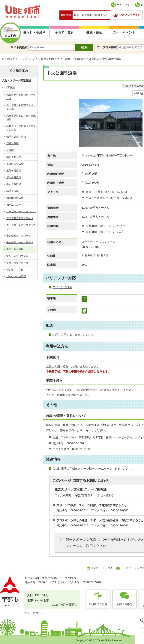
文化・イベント (124, 33)
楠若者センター (15, 157)
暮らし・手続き (34, 33)
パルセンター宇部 (16, 276)
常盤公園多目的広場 (17, 256)
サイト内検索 (19, 47)
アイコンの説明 (62, 287)
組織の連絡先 (124, 604)
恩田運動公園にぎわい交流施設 (21, 118)
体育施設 (94, 59)
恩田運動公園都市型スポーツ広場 (21, 107)
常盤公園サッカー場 (17, 263)
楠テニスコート (15, 205)
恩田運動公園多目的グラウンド (21, 227)
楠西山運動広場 (15, 198)
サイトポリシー (34, 613)
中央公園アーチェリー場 (20, 242)
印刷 (136, 93)
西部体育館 (12, 143)
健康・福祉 (94, 33)
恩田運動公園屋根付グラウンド (21, 97)
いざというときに (130, 15)
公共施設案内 (46, 59)
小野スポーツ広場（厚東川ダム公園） (21, 128)
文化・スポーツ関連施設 (71, 59)
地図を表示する (73, 335)
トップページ (27, 59)
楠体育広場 (12, 191)
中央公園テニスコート (19, 236)
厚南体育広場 (14, 177)
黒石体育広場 (14, 184)
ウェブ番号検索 (107, 47)
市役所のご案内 (98, 604)
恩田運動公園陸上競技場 (20, 218)
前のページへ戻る (102, 568)
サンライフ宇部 (15, 270)
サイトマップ (124, 5)
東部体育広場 (14, 171)
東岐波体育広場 (15, 164)
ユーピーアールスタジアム (21, 211)
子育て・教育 (64, 33)
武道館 (10, 150)
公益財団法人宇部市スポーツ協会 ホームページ (93, 469)
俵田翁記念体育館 (16, 137)
